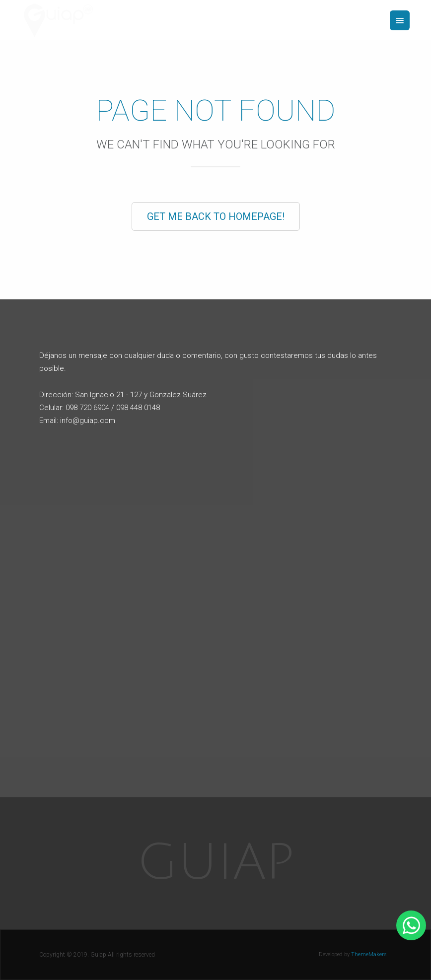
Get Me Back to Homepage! (216, 216)
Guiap (216, 863)
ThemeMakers (369, 954)
